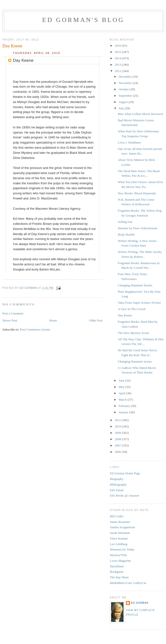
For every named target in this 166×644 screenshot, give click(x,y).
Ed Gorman (140, 603)
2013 (118, 65)
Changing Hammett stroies (135, 361)
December (126, 77)
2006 (118, 452)
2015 (118, 52)
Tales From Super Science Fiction (139, 303)
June (122, 380)
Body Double (126, 234)
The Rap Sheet (119, 577)
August (124, 102)
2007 (118, 445)
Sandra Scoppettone (123, 527)
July (122, 108)
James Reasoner (120, 522)
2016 (118, 46)
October (124, 89)
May (122, 387)
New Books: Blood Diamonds (137, 193)
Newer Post (10, 320)
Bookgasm (117, 572)
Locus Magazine (120, 561)
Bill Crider (117, 516)
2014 (118, 58)
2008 (118, 439)
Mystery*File (118, 555)
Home (53, 320)
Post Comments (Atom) (35, 329)
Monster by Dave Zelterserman (137, 228)
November (126, 83)
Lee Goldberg (119, 544)
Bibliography (118, 484)
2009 (118, 433)
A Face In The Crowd (131, 309)
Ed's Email (117, 490)
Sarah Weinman (120, 533)
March (123, 400)
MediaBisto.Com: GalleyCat (128, 583)
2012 (118, 71)
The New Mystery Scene (133, 333)
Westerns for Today (122, 549)
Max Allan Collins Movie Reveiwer (140, 114)
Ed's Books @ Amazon (124, 495)
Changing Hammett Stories (135, 285)
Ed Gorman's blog (83, 20)
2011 (118, 420)
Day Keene (125, 315)
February (125, 406)
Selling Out (125, 222)
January (124, 412)
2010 (118, 426)
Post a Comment (13, 313)
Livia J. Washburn (129, 142)
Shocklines (117, 566)
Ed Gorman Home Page (125, 473)
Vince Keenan (119, 538)
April (122, 393)
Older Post (96, 320)
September (126, 96)
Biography (117, 479)
